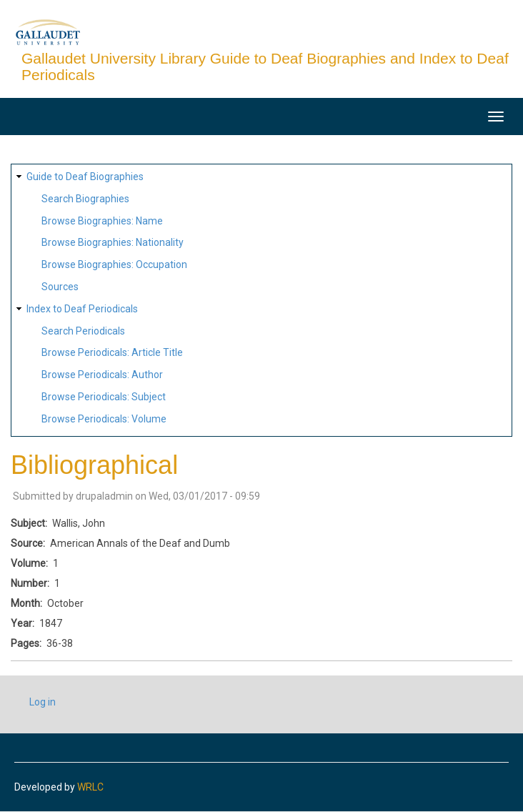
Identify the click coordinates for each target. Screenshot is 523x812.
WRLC (90, 787)
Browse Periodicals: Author (102, 375)
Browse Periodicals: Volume (104, 419)
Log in (43, 702)
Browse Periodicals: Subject (104, 397)
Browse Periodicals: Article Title (112, 352)
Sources (60, 287)
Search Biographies (85, 199)
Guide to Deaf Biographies (85, 177)
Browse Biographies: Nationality (113, 242)
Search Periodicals (83, 331)
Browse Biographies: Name (102, 221)
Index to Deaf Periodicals (82, 309)
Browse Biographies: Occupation (114, 264)
